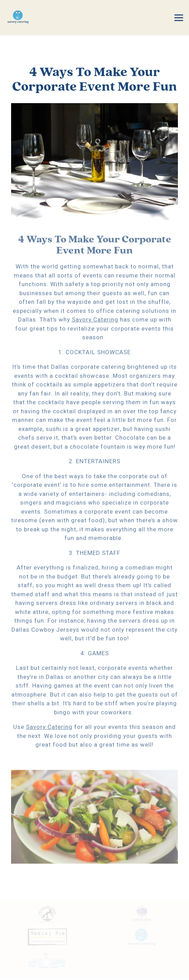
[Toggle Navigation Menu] (179, 18)
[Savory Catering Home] (25, 18)
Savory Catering (95, 321)
